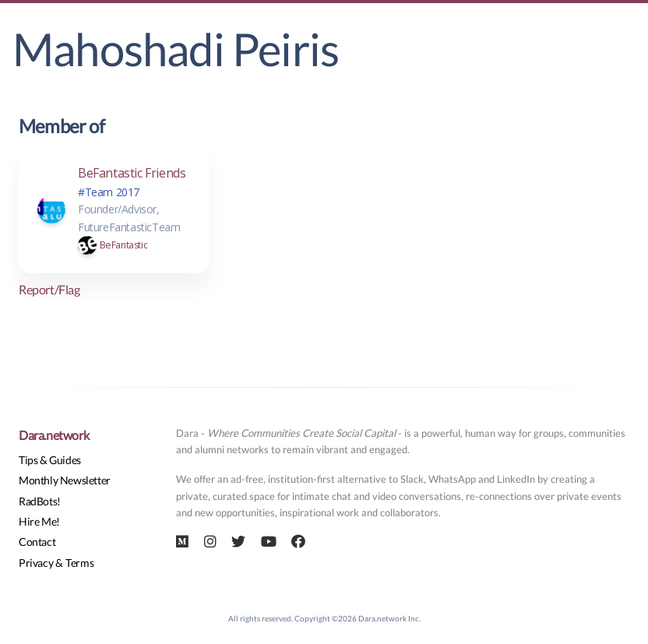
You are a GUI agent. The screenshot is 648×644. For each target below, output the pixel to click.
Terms (79, 563)
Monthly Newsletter (65, 480)
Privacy (36, 563)
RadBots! (40, 501)
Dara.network (54, 435)
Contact (37, 542)
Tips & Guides (50, 460)
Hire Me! (39, 521)
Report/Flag (49, 289)
